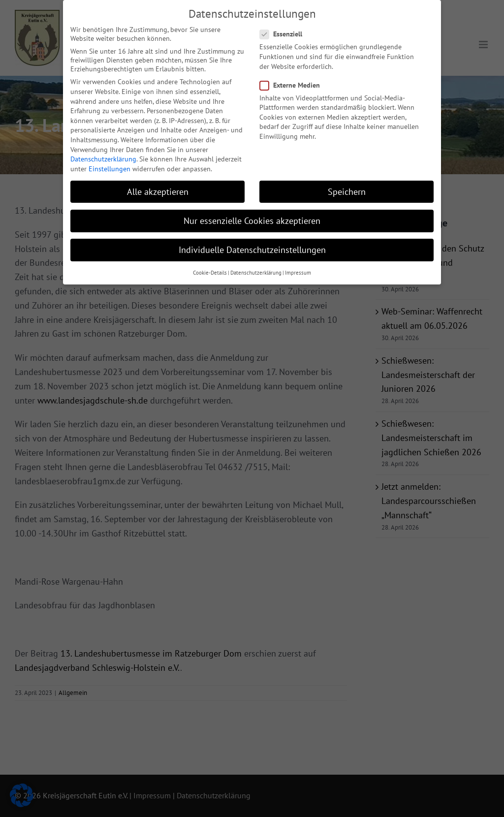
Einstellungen (110, 163)
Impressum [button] (298, 267)
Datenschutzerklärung (103, 153)
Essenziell (285, 29)
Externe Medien (294, 79)
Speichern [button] (347, 186)
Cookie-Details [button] (210, 267)
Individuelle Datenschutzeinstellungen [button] (252, 244)
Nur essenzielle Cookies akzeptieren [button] (252, 215)
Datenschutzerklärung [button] (256, 267)
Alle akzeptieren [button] (158, 186)
